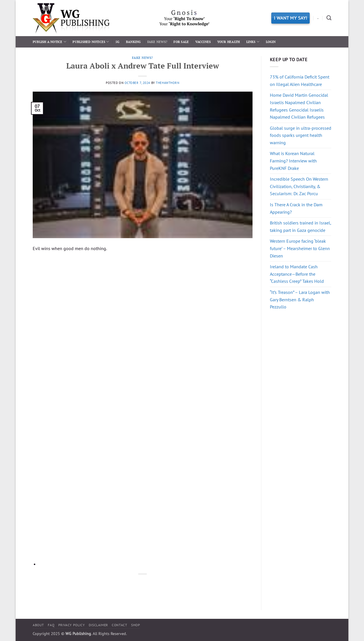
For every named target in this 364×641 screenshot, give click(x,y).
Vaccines (203, 42)
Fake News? (157, 42)
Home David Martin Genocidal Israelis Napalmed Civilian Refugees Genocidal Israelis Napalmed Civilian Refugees (299, 106)
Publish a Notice (49, 42)
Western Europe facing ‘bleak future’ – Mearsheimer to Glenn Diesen (300, 248)
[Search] (329, 18)
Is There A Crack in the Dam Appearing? (296, 208)
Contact (119, 625)
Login (271, 42)
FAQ (51, 625)
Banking (134, 42)
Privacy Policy (72, 625)
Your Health (228, 42)
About (38, 625)
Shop (136, 625)
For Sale (181, 42)
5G (117, 42)
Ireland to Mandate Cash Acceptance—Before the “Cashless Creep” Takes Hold (297, 274)
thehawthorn (167, 83)
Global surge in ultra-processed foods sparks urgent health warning (301, 135)
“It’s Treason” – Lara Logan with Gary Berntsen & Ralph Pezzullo (300, 299)
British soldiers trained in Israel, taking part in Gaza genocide (300, 226)
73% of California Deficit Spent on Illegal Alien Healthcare (300, 81)
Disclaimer (98, 625)
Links (253, 42)
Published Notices (91, 42)
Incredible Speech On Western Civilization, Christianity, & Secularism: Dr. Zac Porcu (299, 186)
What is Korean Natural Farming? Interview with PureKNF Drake (293, 161)
